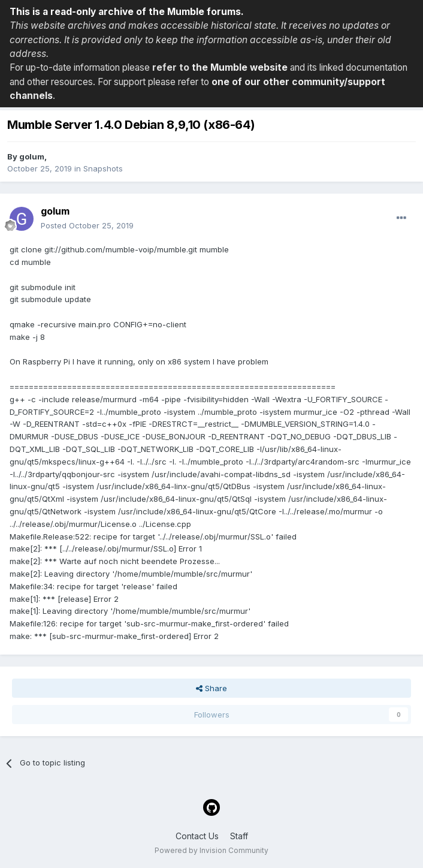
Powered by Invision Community (211, 850)
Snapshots (103, 168)
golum (32, 156)
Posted (87, 225)
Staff (239, 836)
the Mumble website (240, 67)
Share (211, 688)
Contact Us (197, 836)
